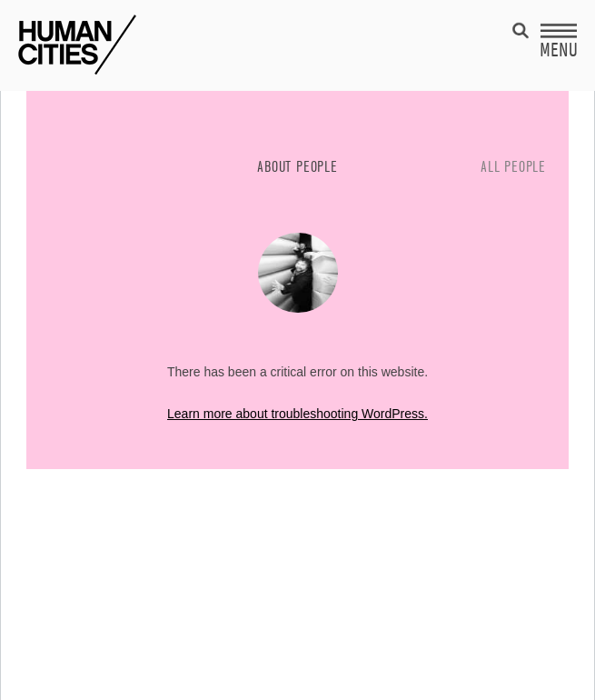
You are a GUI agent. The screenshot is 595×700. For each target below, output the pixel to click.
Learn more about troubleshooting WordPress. (297, 414)
